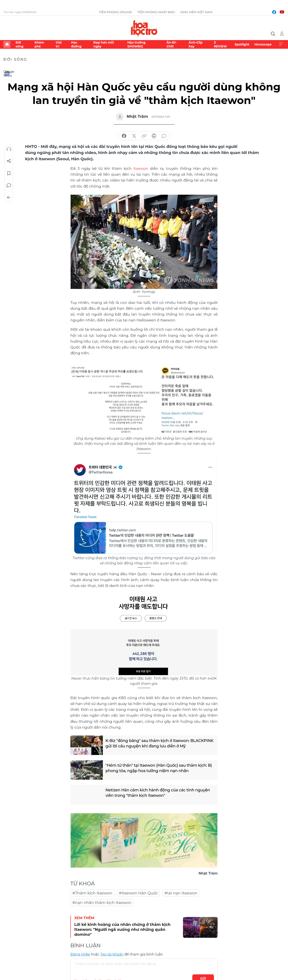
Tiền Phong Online (116, 12)
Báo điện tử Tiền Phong (144, 28)
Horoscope (263, 44)
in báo (154, 136)
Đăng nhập (80, 954)
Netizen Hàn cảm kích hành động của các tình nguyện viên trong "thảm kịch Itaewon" (158, 793)
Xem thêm (281, 44)
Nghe (9, 149)
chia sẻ (124, 136)
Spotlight (242, 44)
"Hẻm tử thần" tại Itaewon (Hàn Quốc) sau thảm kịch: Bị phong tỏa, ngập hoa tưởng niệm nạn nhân (159, 768)
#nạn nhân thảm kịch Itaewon (102, 903)
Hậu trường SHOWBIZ (136, 44)
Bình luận (9, 185)
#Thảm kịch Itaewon (92, 893)
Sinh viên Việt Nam (196, 12)
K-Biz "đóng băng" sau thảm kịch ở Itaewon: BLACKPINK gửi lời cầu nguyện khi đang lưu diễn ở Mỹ (159, 743)
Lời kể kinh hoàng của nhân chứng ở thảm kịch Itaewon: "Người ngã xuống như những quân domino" (122, 930)
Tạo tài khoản (112, 954)
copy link (144, 136)
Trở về (9, 198)
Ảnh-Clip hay (196, 44)
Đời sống (19, 44)
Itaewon (141, 168)
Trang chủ (7, 44)
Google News (7, 73)
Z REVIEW (220, 44)
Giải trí (59, 44)
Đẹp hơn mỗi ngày (104, 44)
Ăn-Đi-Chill (172, 44)
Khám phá (39, 44)
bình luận (164, 136)
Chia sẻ (9, 161)
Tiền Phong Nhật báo (156, 12)
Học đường (76, 44)
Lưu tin (9, 173)
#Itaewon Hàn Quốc (138, 893)
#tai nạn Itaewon (181, 893)
